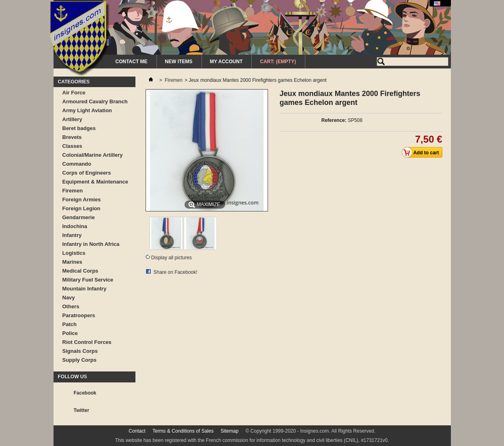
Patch (70, 324)
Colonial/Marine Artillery (93, 155)
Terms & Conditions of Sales (183, 431)
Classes (72, 146)
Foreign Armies (82, 200)
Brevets (72, 137)
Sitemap (229, 431)
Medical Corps (80, 271)
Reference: (334, 120)
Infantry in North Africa (91, 244)
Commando (77, 164)
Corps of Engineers (87, 173)
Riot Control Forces (87, 342)
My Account (226, 62)
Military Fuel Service (88, 280)
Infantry (72, 235)
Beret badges (79, 128)
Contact (137, 431)
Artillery (72, 119)
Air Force (74, 93)
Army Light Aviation (87, 110)
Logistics (74, 253)
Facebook (85, 393)
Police (70, 333)
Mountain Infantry (85, 289)
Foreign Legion (81, 208)
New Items (179, 62)
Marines (72, 262)
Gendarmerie (79, 217)
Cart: (278, 62)
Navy (69, 298)
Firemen (73, 191)
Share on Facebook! (176, 272)
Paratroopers (79, 315)
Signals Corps (80, 351)
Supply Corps (80, 360)
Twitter (81, 410)
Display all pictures (172, 258)
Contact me (132, 62)
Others (71, 306)
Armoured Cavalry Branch (95, 101)
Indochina (75, 226)
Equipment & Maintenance (95, 182)
